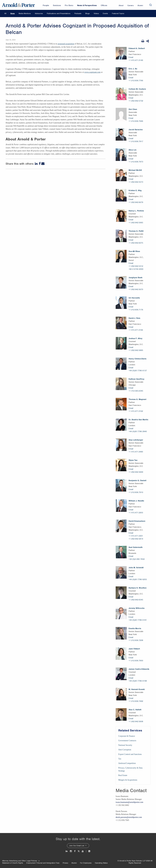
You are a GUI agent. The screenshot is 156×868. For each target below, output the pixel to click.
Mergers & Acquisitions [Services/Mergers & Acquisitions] (128, 780)
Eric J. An (133, 69)
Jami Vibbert (134, 649)
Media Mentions (25, 13)
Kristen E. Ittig (135, 190)
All (5, 13)
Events (105, 13)
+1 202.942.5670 (136, 289)
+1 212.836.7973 (136, 162)
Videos (96, 13)
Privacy (65, 863)
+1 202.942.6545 (136, 600)
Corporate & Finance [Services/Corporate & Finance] (127, 736)
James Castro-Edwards (139, 669)
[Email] (43, 164)
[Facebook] (40, 164)
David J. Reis (134, 318)
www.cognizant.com (92, 72)
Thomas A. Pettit (136, 231)
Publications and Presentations (59, 13)
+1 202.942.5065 (136, 223)
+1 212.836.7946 (136, 121)
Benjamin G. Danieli (137, 480)
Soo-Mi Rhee (134, 251)
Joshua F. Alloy (135, 338)
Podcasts (78, 13)
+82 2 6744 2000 (136, 269)
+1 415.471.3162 (136, 411)
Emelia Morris (135, 628)
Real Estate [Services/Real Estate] (123, 775)
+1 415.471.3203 (136, 513)
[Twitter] (79, 851)
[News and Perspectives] (88, 851)
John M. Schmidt (136, 568)
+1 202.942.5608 (136, 721)
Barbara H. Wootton (138, 588)
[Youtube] (83, 851)
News (13, 13)
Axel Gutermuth (136, 547)
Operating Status (101, 863)
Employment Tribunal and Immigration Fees (43, 863)
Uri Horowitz (134, 298)
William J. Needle (136, 501)
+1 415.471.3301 (136, 536)
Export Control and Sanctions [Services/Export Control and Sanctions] (130, 754)
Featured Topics (118, 13)
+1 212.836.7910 (136, 492)
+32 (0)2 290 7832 (137, 559)
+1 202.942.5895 (136, 350)
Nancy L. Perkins (136, 211)
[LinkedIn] (36, 164)
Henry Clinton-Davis (137, 359)
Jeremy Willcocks (137, 608)
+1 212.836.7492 (136, 701)
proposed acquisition (66, 44)
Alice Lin (132, 150)
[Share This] (148, 41)
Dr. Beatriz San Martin (138, 420)
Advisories (39, 13)
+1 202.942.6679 (136, 202)
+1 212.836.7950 (136, 661)
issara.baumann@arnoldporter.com (129, 802)
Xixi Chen (133, 109)
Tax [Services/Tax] (120, 759)
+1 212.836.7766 (136, 81)
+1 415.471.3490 (136, 452)
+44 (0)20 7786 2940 (138, 431)
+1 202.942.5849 (136, 472)
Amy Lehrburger (136, 440)
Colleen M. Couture (137, 89)
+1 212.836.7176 (136, 310)
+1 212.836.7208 (136, 640)
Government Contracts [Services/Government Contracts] (127, 741)
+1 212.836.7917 (136, 141)
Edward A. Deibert (137, 48)
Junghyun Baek (135, 278)
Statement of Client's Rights (13, 863)
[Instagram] (71, 851)
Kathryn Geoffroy (136, 379)
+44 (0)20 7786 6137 (138, 371)
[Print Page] (143, 41)
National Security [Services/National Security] (125, 745)
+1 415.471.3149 (136, 60)
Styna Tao (133, 460)
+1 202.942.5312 (136, 266)
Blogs (87, 13)
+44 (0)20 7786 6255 (138, 579)
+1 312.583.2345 (136, 391)
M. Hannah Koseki (137, 689)
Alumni (74, 863)
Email (131, 57)
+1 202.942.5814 (136, 539)
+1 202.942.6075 (136, 243)
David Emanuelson (137, 521)
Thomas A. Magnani (137, 399)
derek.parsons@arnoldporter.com (129, 817)
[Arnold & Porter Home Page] (18, 5)
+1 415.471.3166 (136, 330)
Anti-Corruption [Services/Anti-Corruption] (125, 750)
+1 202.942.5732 (136, 101)
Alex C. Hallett (135, 710)
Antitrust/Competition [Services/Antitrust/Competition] (127, 763)
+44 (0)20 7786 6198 (138, 681)
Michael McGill (135, 170)
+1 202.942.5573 (136, 182)
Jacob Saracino (136, 130)
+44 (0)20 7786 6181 (138, 620)
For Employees (86, 863)
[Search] (151, 5)
